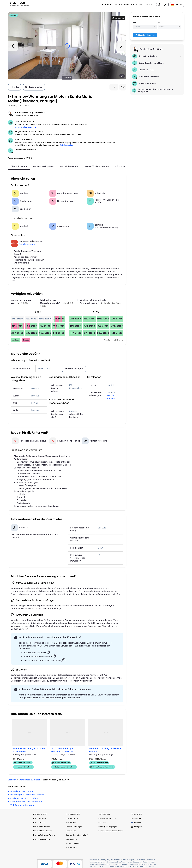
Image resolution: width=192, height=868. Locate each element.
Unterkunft (107, 4)
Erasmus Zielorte (39, 818)
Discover (149, 4)
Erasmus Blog (71, 823)
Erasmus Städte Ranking (43, 831)
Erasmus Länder (39, 823)
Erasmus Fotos (71, 847)
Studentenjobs (71, 839)
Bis (159, 23)
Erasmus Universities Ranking (44, 835)
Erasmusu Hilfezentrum (107, 818)
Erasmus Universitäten (42, 827)
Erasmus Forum (72, 818)
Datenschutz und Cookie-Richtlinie (111, 831)
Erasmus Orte (71, 831)
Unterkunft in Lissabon (22, 791)
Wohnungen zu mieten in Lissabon (27, 795)
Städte (139, 4)
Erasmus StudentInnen (42, 839)
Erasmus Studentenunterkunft (77, 835)
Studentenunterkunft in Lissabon (27, 802)
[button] (31, 158)
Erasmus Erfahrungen (74, 827)
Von (135, 23)
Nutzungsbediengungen (108, 827)
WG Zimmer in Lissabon (22, 805)
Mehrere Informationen (25, 127)
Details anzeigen (67, 145)
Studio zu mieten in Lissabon (24, 798)
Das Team (102, 823)
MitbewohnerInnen (124, 4)
